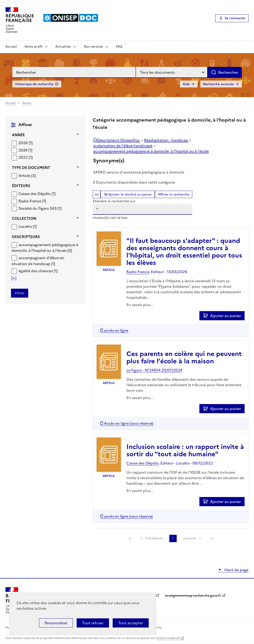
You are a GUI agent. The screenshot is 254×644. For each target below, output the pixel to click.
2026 (24, 143)
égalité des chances (36, 271)
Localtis (26, 226)
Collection (24, 218)
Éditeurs (21, 186)
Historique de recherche (34, 84)
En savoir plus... (140, 305)
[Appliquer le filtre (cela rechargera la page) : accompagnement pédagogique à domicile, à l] (45, 248)
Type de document (31, 168)
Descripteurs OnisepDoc (118, 140)
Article (25, 176)
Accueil (11, 47)
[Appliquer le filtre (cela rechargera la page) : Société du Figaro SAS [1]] (40, 208)
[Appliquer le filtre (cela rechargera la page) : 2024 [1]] (25, 150)
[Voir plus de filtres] (14, 278)
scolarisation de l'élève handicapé (123, 146)
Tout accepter (131, 623)
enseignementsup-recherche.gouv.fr (193, 596)
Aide (186, 84)
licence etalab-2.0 (168, 638)
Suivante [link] (190, 538)
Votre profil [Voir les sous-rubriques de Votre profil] (33, 47)
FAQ (119, 47)
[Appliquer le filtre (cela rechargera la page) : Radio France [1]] (32, 201)
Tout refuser (93, 623)
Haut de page (236, 570)
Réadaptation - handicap (166, 140)
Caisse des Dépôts (35, 194)
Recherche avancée (218, 84)
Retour (27, 103)
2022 (24, 157)
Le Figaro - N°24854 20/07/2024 (154, 370)
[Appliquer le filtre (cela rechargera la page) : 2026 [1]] (26, 143)
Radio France (30, 201)
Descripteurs (26, 237)
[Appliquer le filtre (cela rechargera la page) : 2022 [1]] (26, 157)
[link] (130, 538)
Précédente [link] (154, 538)
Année (18, 135)
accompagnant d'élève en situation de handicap (38, 261)
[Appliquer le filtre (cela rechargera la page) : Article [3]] (27, 175)
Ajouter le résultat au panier (130, 194)
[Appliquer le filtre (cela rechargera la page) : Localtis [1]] (28, 226)
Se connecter (235, 18)
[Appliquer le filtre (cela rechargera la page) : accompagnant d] (38, 261)
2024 (24, 150)
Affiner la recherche (174, 194)
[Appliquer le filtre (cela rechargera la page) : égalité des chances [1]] (38, 271)
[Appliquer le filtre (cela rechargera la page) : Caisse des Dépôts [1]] (37, 194)
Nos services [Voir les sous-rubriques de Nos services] (93, 47)
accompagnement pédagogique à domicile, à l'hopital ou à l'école (45, 248)
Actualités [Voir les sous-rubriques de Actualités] (63, 47)
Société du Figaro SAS (38, 208)
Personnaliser (56, 623)
